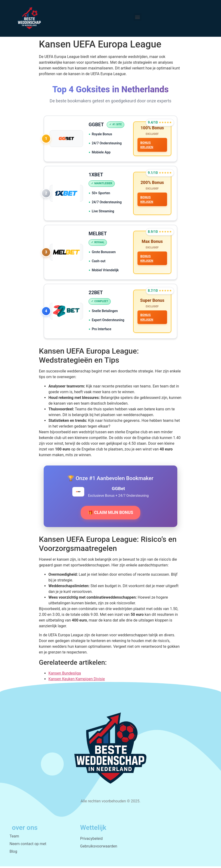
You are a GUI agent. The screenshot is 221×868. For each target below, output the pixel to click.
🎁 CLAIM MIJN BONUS (110, 514)
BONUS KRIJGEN (147, 145)
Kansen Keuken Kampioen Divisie (77, 681)
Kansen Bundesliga (65, 675)
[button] (138, 17)
